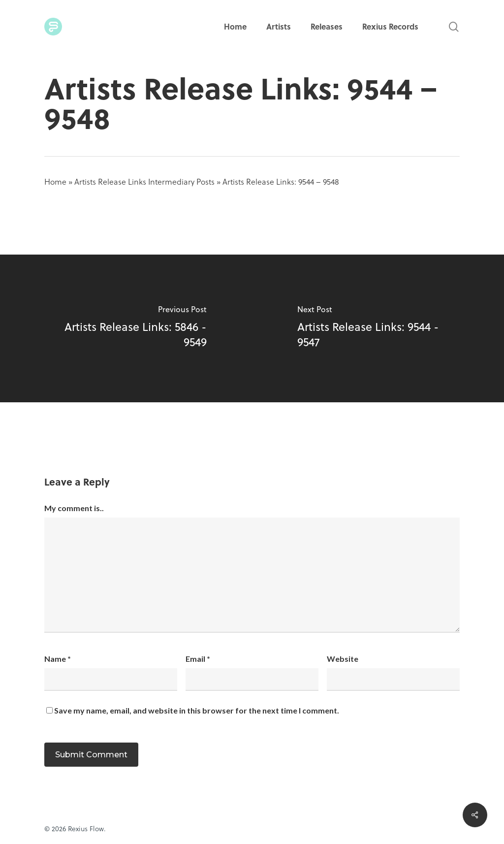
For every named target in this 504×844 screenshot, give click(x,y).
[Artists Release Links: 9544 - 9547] (378, 328)
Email (198, 659)
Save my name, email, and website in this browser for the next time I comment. (197, 710)
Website (343, 659)
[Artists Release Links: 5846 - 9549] (126, 328)
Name (58, 659)
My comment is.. (74, 508)
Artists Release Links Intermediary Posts (144, 181)
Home (55, 181)
